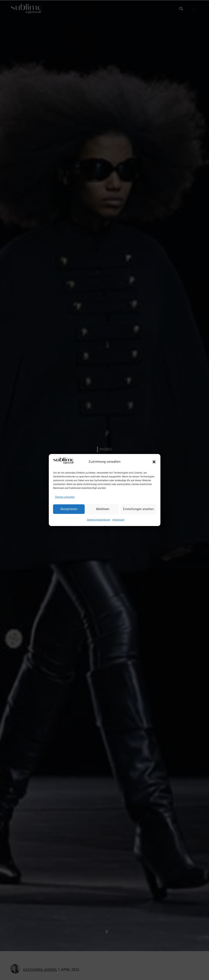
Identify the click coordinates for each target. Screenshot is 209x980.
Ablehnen (103, 509)
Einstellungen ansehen (138, 509)
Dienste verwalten (65, 497)
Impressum (118, 520)
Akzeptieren (69, 509)
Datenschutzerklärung (99, 520)
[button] (154, 462)
